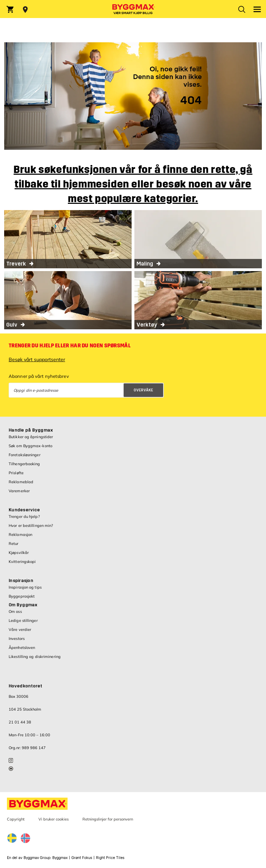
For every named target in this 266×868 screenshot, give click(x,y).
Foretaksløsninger (25, 455)
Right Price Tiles (110, 858)
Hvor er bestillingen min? (31, 526)
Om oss (15, 611)
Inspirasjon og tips (25, 587)
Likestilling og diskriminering (35, 657)
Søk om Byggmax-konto (30, 446)
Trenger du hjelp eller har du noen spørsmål (70, 346)
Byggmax (60, 858)
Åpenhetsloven (22, 648)
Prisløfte (16, 473)
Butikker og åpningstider (31, 437)
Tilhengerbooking (24, 464)
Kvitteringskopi (22, 562)
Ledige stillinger (23, 620)
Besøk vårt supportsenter (37, 359)
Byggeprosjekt (22, 596)
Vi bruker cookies (54, 819)
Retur (14, 544)
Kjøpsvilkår (19, 553)
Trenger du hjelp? (24, 517)
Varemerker (19, 491)
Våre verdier (20, 630)
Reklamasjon (20, 535)
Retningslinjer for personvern (108, 819)
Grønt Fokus (82, 858)
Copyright (16, 819)
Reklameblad (21, 482)
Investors (17, 639)
